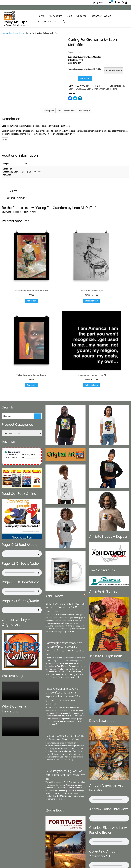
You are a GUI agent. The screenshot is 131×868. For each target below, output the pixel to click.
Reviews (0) (84, 111)
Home (41, 16)
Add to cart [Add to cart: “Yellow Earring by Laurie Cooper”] (82, 272)
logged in (17, 212)
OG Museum (87, 855)
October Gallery (51, 855)
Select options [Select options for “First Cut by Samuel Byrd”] (49, 269)
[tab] (49, 111)
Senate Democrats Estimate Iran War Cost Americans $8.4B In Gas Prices (65, 495)
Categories (23, 855)
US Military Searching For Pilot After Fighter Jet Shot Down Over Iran (65, 662)
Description (49, 111)
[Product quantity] (72, 79)
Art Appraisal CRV (118, 855)
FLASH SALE (80, 89)
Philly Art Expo (16, 22)
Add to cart (85, 79)
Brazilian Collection (102, 855)
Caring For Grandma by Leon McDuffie (84, 69)
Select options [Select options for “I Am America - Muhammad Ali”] (115, 272)
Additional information (66, 111)
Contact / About (103, 16)
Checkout (82, 16)
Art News (76, 855)
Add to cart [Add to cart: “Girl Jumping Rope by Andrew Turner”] (16, 272)
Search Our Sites (36, 855)
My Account (101, 3)
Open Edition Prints (16, 33)
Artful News (54, 483)
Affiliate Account (49, 21)
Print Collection (65, 855)
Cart (69, 16)
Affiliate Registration (73, 860)
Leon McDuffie (93, 89)
